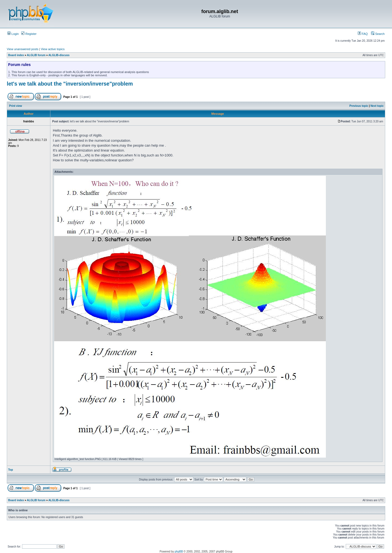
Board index (16, 55)
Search (378, 34)
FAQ (363, 34)
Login (13, 34)
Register (29, 34)
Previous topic (359, 106)
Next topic (377, 106)
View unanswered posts (23, 49)
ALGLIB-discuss (59, 55)
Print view (16, 106)
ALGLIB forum (36, 55)
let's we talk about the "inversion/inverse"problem (70, 84)
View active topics (53, 49)
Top (11, 470)
